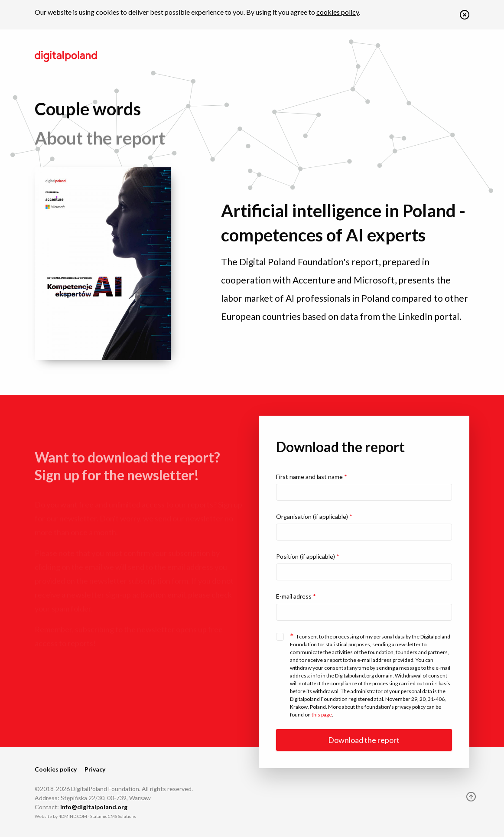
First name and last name (312, 477)
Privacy (95, 769)
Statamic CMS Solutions (113, 816)
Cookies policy (56, 769)
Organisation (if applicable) (314, 516)
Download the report (364, 740)
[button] (465, 17)
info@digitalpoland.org (94, 807)
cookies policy (338, 12)
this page (322, 715)
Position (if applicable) (308, 556)
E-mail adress (296, 596)
